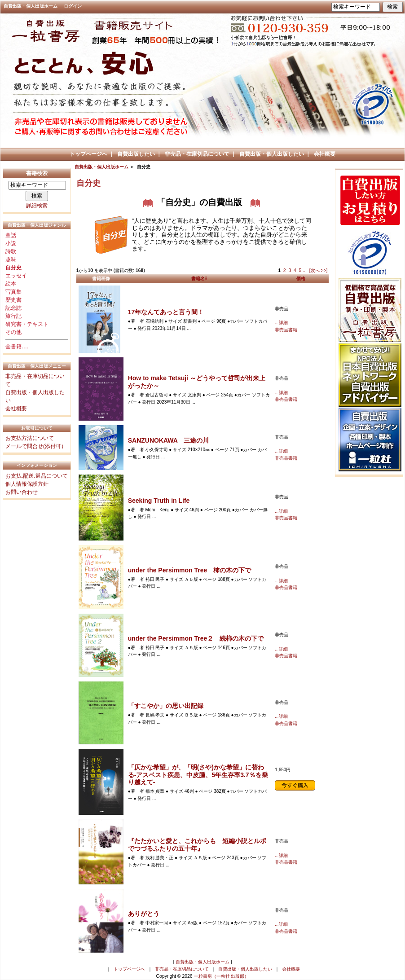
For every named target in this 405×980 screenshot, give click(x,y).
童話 (11, 235)
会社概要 (325, 154)
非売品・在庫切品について (197, 154)
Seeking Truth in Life (159, 501)
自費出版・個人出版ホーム (31, 6)
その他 (13, 332)
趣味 (11, 259)
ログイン (73, 6)
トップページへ (88, 154)
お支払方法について (30, 438)
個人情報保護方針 (27, 484)
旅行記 (13, 316)
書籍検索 (37, 173)
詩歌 (11, 251)
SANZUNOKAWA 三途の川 (169, 440)
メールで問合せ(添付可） (36, 446)
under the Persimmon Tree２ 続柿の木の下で (196, 638)
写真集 (13, 292)
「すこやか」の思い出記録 (166, 706)
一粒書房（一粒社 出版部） (222, 976)
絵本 (11, 284)
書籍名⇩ (199, 279)
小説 (11, 243)
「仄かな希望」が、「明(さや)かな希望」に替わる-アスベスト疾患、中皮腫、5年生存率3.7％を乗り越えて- (198, 775)
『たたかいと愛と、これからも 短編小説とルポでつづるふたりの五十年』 (197, 845)
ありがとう (144, 914)
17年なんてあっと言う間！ (166, 312)
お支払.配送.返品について (37, 476)
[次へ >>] (319, 270)
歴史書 (13, 300)
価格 (301, 279)
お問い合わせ (22, 492)
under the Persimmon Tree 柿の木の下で (190, 570)
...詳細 (281, 323)
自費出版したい (136, 154)
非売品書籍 (286, 330)
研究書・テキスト (27, 324)
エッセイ (16, 276)
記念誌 (13, 308)
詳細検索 (37, 206)
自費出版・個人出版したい (272, 154)
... (305, 270)
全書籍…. (17, 347)
